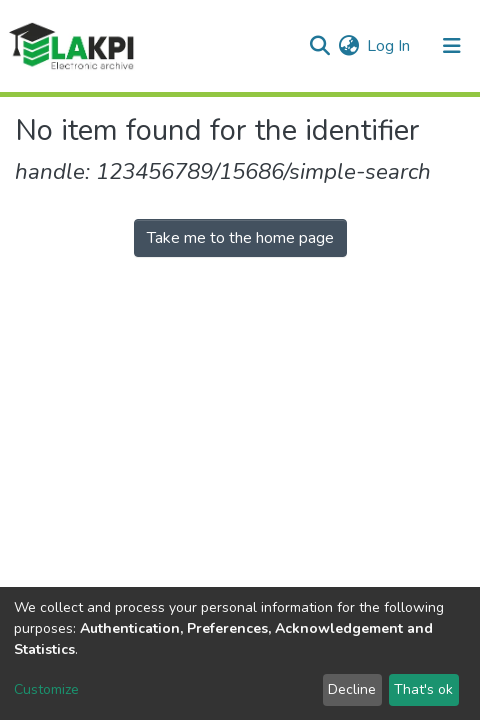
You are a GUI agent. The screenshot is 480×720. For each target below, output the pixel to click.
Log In (389, 46)
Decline (352, 689)
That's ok (423, 689)
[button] (348, 46)
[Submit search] (319, 46)
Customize (46, 689)
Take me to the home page (240, 238)
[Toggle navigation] (452, 46)
